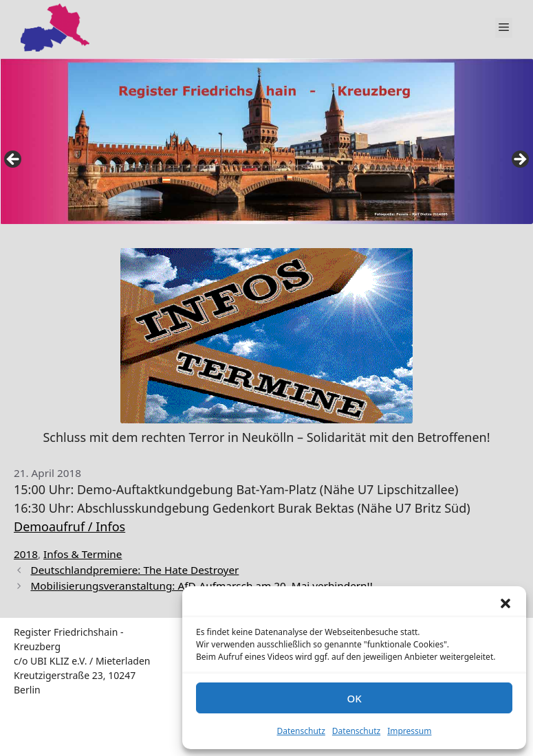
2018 (26, 554)
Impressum (409, 731)
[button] (505, 603)
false (14, 160)
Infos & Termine (83, 554)
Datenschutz (301, 731)
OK (354, 698)
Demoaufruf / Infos (69, 526)
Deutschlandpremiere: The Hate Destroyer (134, 570)
